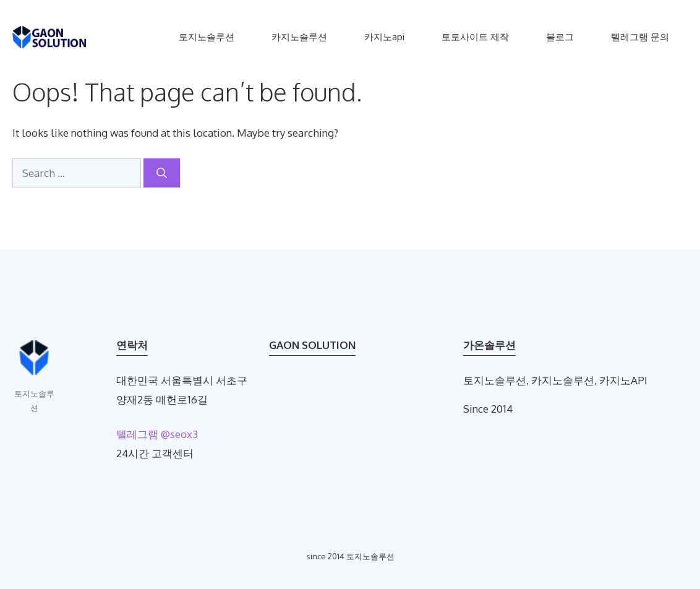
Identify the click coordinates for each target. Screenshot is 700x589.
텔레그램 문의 (640, 37)
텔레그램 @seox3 (157, 434)
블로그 (560, 37)
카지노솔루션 (299, 37)
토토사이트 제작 (475, 37)
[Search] (162, 173)
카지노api (384, 37)
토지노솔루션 (207, 37)
